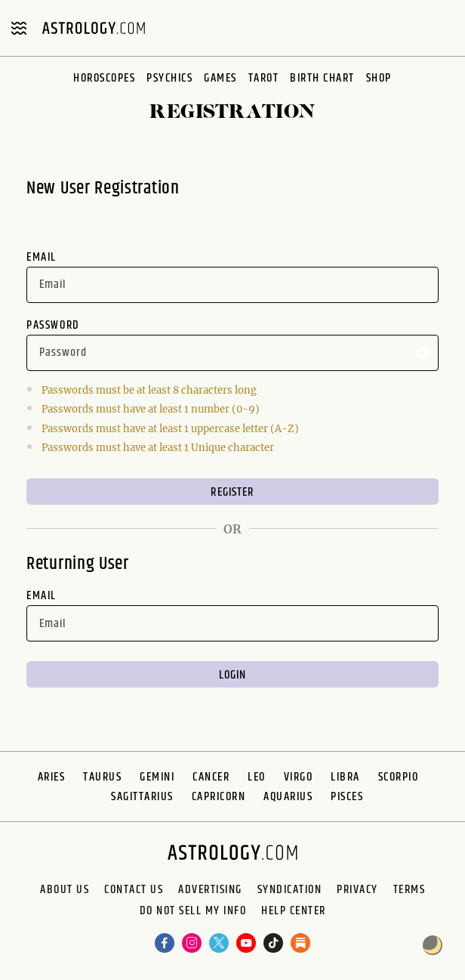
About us (65, 890)
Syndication (290, 890)
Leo (257, 777)
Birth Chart (322, 78)
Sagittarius (142, 797)
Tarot (264, 78)
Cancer (211, 777)
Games (220, 78)
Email (42, 257)
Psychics (169, 78)
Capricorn (219, 797)
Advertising (210, 890)
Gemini (157, 777)
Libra (345, 777)
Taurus (102, 777)
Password (53, 325)
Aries (52, 777)
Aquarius (288, 797)
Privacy (357, 890)
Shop (379, 78)
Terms (410, 890)
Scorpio (399, 777)
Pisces (347, 797)
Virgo (299, 777)
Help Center (294, 911)
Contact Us (134, 890)
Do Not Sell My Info (193, 911)
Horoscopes (104, 78)
